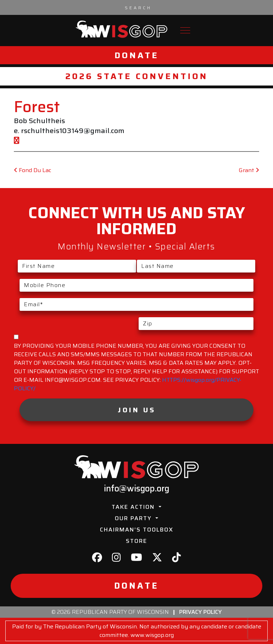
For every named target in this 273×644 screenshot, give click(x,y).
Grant (249, 170)
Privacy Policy (200, 612)
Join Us (137, 410)
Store (136, 541)
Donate (137, 55)
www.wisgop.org (152, 635)
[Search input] (138, 7)
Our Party (134, 518)
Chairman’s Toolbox (137, 530)
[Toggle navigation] (185, 30)
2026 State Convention (137, 76)
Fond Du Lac (33, 170)
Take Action (134, 507)
